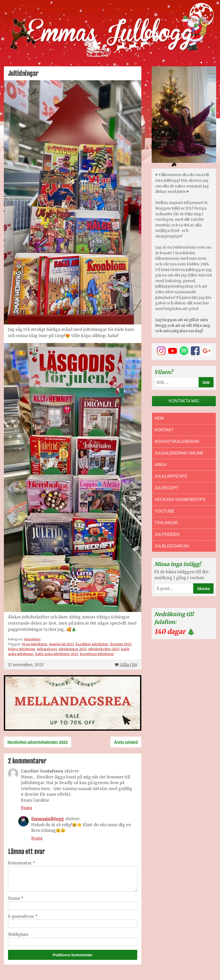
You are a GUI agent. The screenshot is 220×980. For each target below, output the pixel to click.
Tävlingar (166, 523)
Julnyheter (32, 639)
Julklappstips (171, 476)
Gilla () (126, 665)
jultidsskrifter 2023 (104, 649)
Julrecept (166, 488)
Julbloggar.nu (172, 546)
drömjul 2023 (121, 644)
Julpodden (167, 534)
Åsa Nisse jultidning (92, 644)
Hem (159, 418)
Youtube (164, 511)
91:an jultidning (35, 644)
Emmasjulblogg (48, 819)
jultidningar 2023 (73, 649)
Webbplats (18, 934)
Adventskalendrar (177, 441)
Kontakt (164, 430)
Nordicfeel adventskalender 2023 (38, 742)
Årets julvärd (126, 742)
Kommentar (22, 863)
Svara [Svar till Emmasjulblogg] (37, 838)
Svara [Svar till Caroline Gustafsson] (26, 808)
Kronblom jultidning (97, 654)
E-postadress (23, 916)
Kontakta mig (184, 401)
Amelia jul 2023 (61, 644)
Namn (16, 898)
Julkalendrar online (179, 453)
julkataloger (47, 649)
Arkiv (161, 465)
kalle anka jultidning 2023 (57, 654)
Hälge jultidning (22, 649)
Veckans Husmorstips (180, 500)
